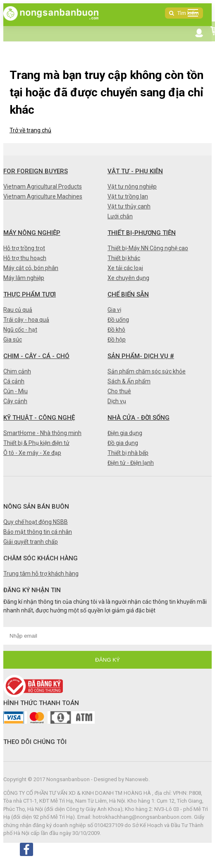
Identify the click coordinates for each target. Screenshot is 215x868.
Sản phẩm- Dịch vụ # (141, 356)
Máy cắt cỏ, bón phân (31, 268)
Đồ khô (116, 330)
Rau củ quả (18, 310)
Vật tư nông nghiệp (132, 187)
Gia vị (114, 310)
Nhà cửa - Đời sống (139, 418)
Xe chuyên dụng (128, 278)
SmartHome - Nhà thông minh (42, 433)
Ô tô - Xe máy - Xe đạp (32, 453)
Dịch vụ (117, 401)
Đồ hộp (117, 340)
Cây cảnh (15, 401)
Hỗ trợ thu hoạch (25, 258)
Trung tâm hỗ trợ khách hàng (41, 574)
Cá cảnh (14, 381)
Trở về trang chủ (30, 130)
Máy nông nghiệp (32, 233)
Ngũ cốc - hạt (20, 330)
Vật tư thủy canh (129, 206)
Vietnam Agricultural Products (43, 187)
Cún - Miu (16, 391)
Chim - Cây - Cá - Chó (36, 356)
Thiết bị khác (124, 258)
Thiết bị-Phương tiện (142, 233)
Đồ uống (118, 320)
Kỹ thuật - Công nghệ (39, 418)
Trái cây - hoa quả (26, 320)
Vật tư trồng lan (128, 196)
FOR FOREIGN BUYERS (36, 171)
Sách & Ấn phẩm (129, 381)
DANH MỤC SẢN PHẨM (195, 15)
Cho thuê (119, 391)
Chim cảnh (17, 371)
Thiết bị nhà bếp (128, 453)
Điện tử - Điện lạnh (131, 463)
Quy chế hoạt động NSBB (36, 522)
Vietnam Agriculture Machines (43, 196)
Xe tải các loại (125, 268)
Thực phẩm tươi (30, 294)
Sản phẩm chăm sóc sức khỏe (147, 371)
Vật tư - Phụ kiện (135, 171)
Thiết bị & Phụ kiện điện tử (36, 443)
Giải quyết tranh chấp (31, 542)
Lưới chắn (120, 216)
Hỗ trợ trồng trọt (24, 248)
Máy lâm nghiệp (24, 278)
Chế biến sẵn (128, 294)
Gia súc (13, 340)
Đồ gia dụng (123, 443)
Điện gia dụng (125, 433)
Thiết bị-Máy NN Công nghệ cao (148, 248)
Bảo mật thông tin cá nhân (38, 532)
